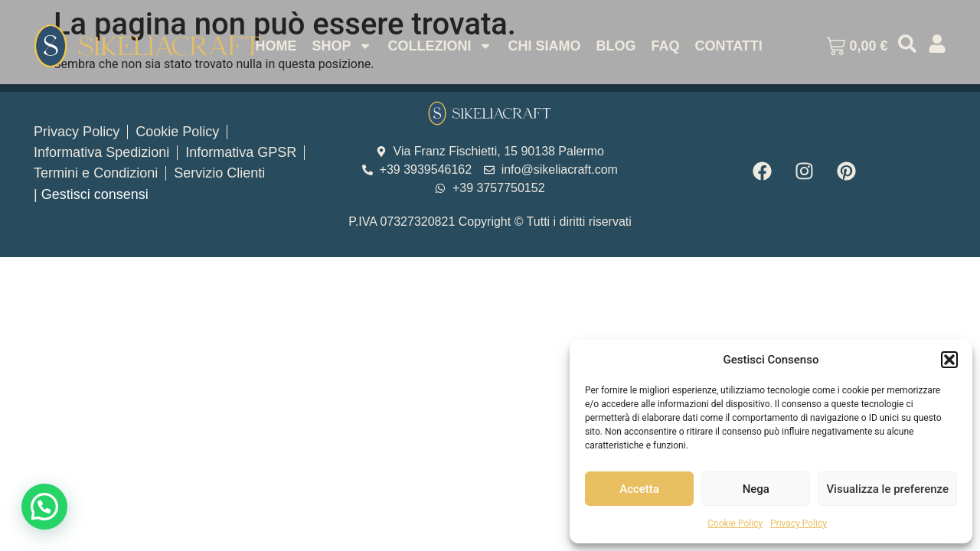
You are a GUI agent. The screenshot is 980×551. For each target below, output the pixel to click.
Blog (616, 46)
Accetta (639, 489)
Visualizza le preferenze (887, 489)
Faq (665, 46)
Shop (342, 46)
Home (276, 46)
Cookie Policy (735, 523)
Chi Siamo (544, 46)
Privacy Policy (799, 523)
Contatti (728, 46)
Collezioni (440, 46)
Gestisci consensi (95, 194)
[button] (949, 360)
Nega (756, 489)
